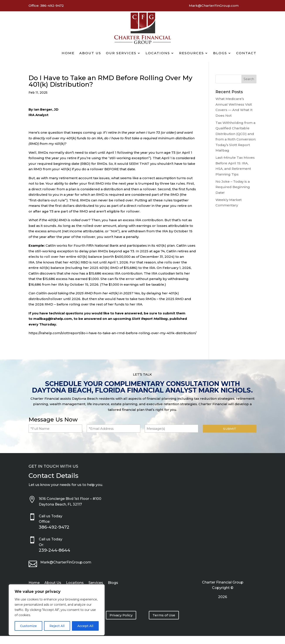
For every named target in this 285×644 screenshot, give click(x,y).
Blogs (220, 53)
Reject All (57, 626)
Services (96, 583)
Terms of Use (164, 615)
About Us (90, 53)
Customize (28, 626)
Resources (192, 53)
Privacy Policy (121, 615)
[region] (57, 610)
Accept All (85, 626)
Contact (246, 53)
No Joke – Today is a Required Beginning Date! (233, 187)
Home (68, 53)
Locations (158, 53)
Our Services (121, 53)
